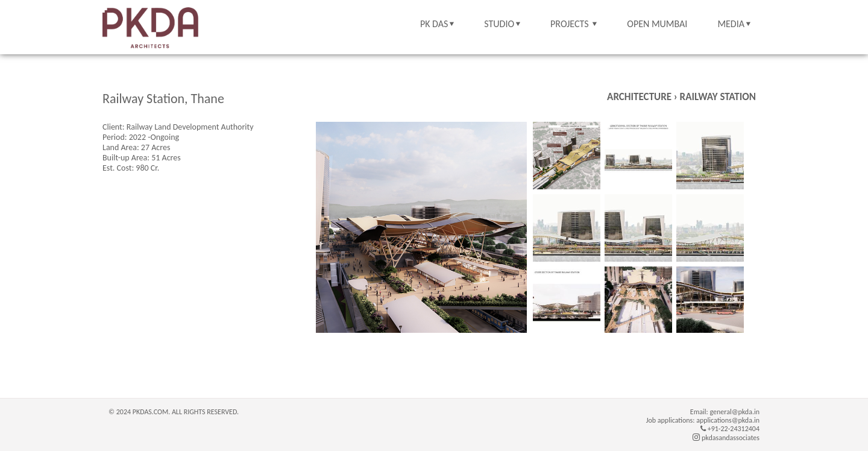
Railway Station (718, 97)
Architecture (639, 97)
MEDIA (731, 24)
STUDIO (499, 24)
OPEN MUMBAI (657, 24)
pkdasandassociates (726, 438)
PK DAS (434, 24)
